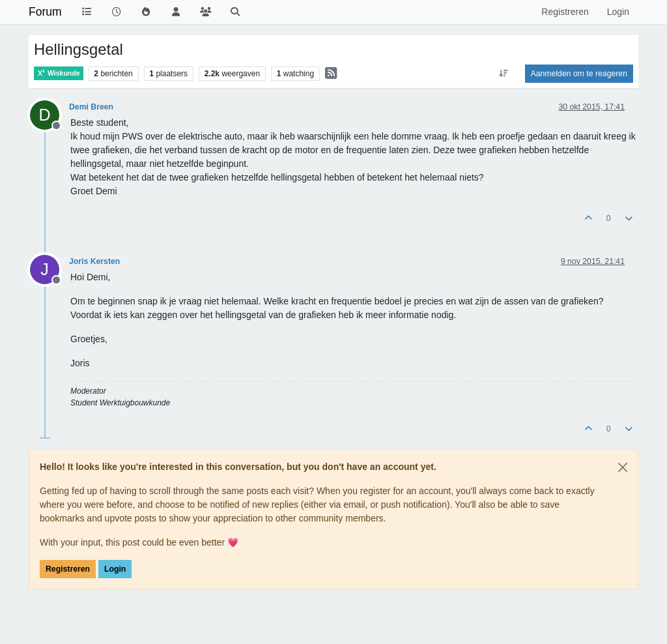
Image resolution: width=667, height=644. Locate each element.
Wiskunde (59, 73)
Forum (45, 12)
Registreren (68, 569)
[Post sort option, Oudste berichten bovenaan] (503, 74)
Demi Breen (91, 107)
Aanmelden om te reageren (579, 74)
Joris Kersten (94, 261)
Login (115, 569)
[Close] (623, 467)
